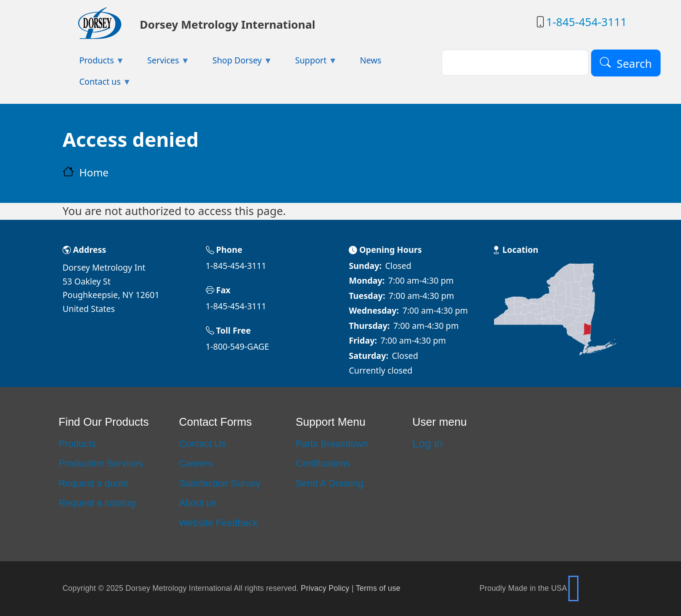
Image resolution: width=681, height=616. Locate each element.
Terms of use (378, 588)
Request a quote (94, 483)
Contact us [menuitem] (97, 84)
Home (94, 172)
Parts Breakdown (332, 444)
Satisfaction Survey (220, 483)
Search (634, 63)
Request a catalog (97, 503)
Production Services (101, 463)
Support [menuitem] (308, 63)
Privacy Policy (325, 588)
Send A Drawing (330, 483)
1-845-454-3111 (586, 22)
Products (78, 444)
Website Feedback (218, 523)
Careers (196, 463)
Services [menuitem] (160, 63)
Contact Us (202, 444)
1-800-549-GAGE (238, 346)
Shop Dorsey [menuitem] (234, 63)
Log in (428, 444)
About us (198, 503)
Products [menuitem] (93, 63)
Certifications (323, 463)
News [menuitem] (371, 60)
